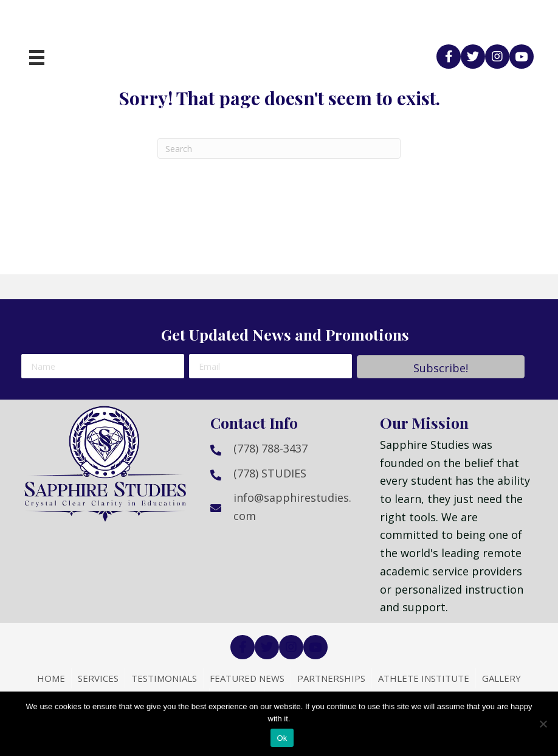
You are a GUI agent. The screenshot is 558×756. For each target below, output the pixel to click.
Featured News (247, 678)
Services (98, 678)
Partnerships (331, 678)
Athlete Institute (424, 678)
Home (51, 678)
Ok (282, 738)
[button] (449, 57)
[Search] (279, 148)
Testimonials (164, 678)
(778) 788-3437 (270, 448)
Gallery (501, 678)
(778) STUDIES (270, 473)
